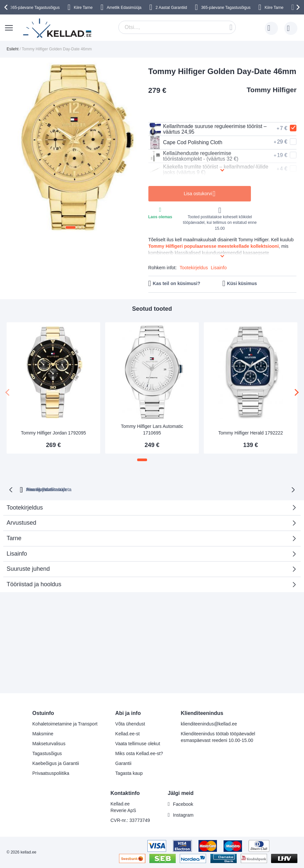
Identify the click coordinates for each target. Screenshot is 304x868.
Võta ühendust (130, 724)
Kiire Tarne (83, 8)
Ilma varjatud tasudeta (148, 489)
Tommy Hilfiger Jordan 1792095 (53, 433)
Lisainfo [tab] (17, 553)
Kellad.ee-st (128, 734)
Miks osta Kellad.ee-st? (139, 753)
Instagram (183, 815)
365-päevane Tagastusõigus (35, 8)
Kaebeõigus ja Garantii (56, 763)
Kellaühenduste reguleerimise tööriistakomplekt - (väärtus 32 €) (194, 156)
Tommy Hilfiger (272, 90)
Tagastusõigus (47, 753)
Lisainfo (219, 268)
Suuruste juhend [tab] (28, 568)
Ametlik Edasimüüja (124, 8)
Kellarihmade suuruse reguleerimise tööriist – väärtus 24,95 (209, 129)
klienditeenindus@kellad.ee (209, 724)
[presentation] (7, 7)
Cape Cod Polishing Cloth (186, 143)
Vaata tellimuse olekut (138, 744)
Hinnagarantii (94, 489)
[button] (71, 227)
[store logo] (58, 28)
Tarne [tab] (14, 538)
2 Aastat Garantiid (171, 8)
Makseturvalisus (49, 744)
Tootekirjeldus (194, 268)
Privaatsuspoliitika (51, 773)
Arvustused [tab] (150, 524)
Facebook (183, 804)
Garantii (123, 763)
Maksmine (43, 734)
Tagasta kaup (129, 773)
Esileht (13, 49)
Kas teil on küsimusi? (176, 283)
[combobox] (177, 27)
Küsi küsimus (242, 283)
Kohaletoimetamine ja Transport (65, 724)
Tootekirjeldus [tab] (25, 507)
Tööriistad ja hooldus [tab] (34, 584)
